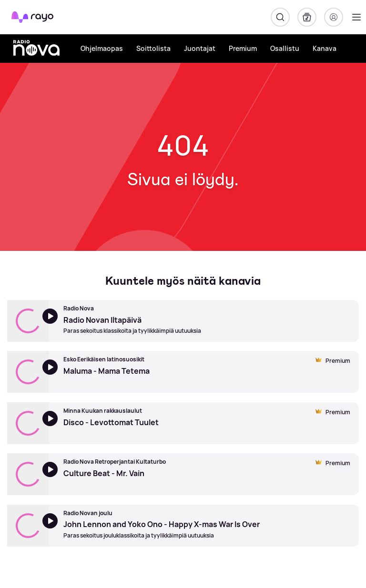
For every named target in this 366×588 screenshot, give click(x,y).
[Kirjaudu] (334, 17)
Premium (243, 48)
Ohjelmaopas (102, 48)
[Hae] (280, 17)
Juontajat (200, 48)
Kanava (325, 48)
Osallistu (285, 48)
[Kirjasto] (307, 17)
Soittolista (153, 48)
